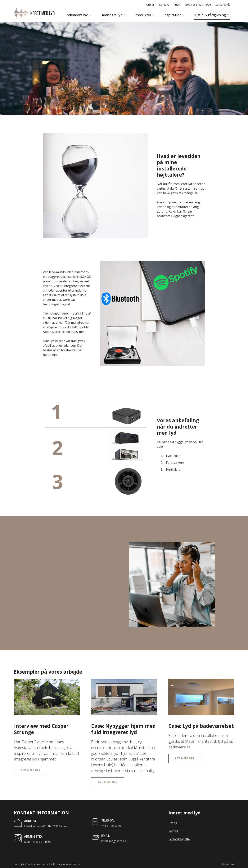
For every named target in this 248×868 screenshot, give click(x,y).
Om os (173, 823)
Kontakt (173, 831)
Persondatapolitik (179, 839)
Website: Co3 (227, 864)
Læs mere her (31, 770)
